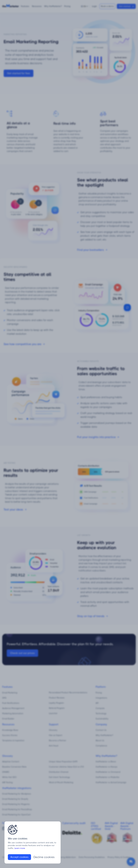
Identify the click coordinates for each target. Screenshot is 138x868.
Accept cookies (19, 857)
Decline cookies (44, 857)
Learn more (20, 848)
